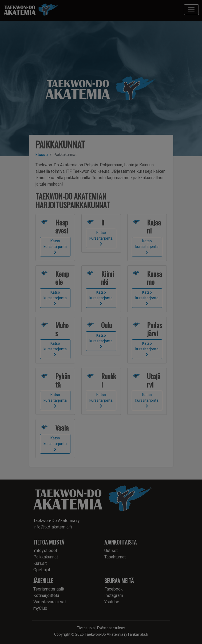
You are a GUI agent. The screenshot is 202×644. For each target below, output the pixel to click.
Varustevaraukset (50, 602)
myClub (40, 608)
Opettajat (42, 570)
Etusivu (42, 155)
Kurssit (40, 563)
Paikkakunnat (46, 557)
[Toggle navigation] (191, 10)
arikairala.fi (139, 634)
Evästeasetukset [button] (111, 628)
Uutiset (111, 551)
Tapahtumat (115, 557)
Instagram (114, 595)
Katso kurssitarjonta (55, 246)
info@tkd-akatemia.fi (53, 527)
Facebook (114, 589)
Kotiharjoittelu (46, 595)
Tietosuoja (86, 628)
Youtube (112, 602)
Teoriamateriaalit (49, 589)
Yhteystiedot (45, 551)
